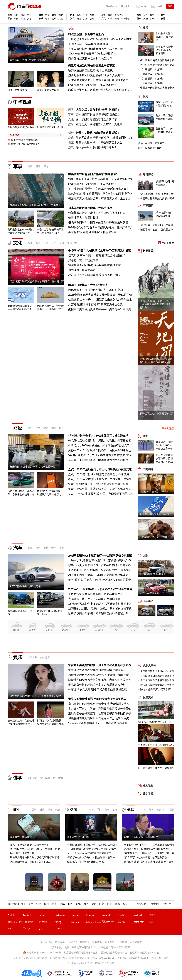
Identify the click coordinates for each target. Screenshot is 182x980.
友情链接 (122, 942)
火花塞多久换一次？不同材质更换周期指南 (94, 599)
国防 (71, 110)
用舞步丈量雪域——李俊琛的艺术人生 (99, 143)
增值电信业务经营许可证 (114, 953)
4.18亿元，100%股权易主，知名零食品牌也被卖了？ (100, 445)
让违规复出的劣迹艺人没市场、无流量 (99, 124)
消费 (47, 15)
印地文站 (157, 922)
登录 (170, 6)
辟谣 (71, 138)
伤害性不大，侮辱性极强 (83, 218)
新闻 (10, 15)
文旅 (62, 243)
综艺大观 (32, 657)
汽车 (72, 15)
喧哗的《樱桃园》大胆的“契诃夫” (89, 285)
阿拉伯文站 (141, 916)
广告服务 (60, 942)
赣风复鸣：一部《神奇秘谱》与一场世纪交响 (96, 290)
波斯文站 (47, 929)
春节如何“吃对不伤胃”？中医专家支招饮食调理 (149, 845)
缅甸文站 (110, 922)
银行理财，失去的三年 (22, 853)
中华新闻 (154, 904)
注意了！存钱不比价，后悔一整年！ (29, 845)
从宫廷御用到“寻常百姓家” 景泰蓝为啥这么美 (95, 304)
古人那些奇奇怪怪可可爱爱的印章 (96, 119)
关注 (140, 143)
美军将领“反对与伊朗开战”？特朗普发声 (92, 232)
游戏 (72, 19)
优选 (163, 19)
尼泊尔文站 (141, 922)
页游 (85, 19)
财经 (41, 15)
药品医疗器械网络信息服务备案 (81, 953)
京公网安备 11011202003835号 (42, 953)
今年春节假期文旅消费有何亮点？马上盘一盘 (96, 49)
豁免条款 (110, 942)
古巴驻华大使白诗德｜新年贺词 (157, 65)
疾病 (152, 19)
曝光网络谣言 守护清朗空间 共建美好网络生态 (104, 138)
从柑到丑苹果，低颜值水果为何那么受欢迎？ (148, 849)
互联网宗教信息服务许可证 (144, 953)
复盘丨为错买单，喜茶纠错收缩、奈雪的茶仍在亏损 (100, 489)
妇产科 (160, 810)
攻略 (92, 19)
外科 (151, 810)
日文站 (125, 916)
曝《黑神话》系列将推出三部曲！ (96, 147)
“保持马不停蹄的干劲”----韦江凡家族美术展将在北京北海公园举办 (155, 304)
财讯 (42, 810)
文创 (54, 243)
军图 (16, 19)
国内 (16, 15)
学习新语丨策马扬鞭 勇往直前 (90, 44)
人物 (146, 19)
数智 (152, 15)
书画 (38, 243)
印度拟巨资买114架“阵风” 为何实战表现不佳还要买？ (100, 90)
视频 (46, 548)
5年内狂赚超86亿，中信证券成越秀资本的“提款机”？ (100, 455)
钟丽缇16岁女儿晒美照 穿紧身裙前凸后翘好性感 (97, 690)
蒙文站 (125, 922)
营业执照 (57, 947)
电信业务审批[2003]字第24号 (80, 947)
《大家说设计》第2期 (152, 79)
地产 (46, 428)
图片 (92, 15)
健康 (139, 19)
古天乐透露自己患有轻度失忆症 (157, 680)
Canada (59, 929)
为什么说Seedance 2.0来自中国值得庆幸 (89, 853)
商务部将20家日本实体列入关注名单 (90, 59)
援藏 (71, 143)
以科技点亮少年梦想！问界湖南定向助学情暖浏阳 (98, 613)
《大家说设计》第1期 (152, 69)
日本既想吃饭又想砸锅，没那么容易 (90, 208)
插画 (117, 19)
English (11, 915)
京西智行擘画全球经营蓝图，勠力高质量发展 (96, 594)
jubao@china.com (139, 958)
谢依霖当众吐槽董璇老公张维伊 (157, 685)
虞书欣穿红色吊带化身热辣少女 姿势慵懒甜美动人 (99, 704)
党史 (29, 15)
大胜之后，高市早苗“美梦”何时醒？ (98, 110)
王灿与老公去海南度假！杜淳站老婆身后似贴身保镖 (100, 713)
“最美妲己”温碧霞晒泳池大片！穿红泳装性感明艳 (98, 723)
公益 (110, 15)
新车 (79, 15)
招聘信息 (85, 942)
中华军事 (167, 904)
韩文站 (157, 916)
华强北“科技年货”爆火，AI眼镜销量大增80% (91, 857)
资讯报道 (32, 778)
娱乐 (41, 19)
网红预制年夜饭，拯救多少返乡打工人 (31, 862)
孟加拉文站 (15, 929)
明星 (54, 19)
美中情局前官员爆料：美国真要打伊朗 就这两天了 (99, 189)
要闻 (71, 29)
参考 (29, 19)
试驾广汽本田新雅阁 (149, 593)
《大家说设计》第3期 (152, 74)
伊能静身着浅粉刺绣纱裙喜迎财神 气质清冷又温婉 (99, 718)
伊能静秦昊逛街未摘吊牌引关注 (157, 671)
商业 (17, 810)
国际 (23, 15)
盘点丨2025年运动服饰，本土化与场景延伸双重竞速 (100, 469)
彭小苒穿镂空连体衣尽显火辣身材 (156, 768)
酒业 (61, 15)
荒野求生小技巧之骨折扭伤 (24, 144)
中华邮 (144, 6)
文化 (104, 19)
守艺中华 (72, 243)
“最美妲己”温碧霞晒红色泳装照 (155, 722)
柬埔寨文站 (62, 922)
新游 (79, 19)
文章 (30, 548)
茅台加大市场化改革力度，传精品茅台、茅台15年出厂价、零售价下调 (164, 459)
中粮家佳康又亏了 (155, 143)
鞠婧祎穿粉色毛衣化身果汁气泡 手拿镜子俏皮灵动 (99, 675)
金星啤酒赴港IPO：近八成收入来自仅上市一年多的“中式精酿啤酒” (165, 445)
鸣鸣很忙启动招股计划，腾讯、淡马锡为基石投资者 (100, 441)
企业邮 (159, 6)
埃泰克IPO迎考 (153, 148)
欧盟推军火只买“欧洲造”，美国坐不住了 (92, 85)
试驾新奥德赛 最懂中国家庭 (153, 574)
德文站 (31, 916)
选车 (54, 548)
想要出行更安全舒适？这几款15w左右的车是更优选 (99, 565)
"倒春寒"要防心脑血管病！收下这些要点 (146, 857)
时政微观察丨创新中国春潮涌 (86, 34)
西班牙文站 (110, 916)
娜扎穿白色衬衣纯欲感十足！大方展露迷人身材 (97, 685)
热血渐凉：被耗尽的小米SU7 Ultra (86, 862)
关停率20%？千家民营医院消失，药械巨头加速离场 (100, 450)
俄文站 (94, 916)
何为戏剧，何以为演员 (82, 270)
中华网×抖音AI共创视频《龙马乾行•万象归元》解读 (100, 251)
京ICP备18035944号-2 (80, 963)
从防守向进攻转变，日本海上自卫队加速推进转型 (98, 80)
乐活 (50, 810)
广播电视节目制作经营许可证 (114, 947)
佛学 (163, 15)
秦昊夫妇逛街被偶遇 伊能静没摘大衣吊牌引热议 (97, 699)
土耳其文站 (31, 929)
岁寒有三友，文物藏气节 (83, 260)
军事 (10, 19)
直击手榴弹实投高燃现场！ (24, 140)
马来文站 (15, 922)
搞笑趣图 (45, 657)
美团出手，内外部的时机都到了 (164, 130)
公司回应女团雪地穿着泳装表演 (157, 676)
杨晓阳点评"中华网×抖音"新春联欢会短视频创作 (97, 255)
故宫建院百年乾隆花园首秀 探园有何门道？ (95, 275)
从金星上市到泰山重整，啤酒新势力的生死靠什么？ (100, 460)
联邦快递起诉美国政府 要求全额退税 (90, 70)
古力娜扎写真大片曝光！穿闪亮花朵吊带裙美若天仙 (100, 709)
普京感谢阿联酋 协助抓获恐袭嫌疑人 (98, 115)
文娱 (61, 19)
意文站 (47, 916)
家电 (107, 810)
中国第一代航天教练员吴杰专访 (157, 88)
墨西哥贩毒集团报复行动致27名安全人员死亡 (96, 75)
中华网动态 (136, 942)
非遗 (46, 243)
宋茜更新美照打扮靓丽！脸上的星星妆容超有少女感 (100, 665)
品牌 (34, 810)
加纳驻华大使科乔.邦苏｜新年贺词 (165, 37)
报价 (85, 15)
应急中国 (119, 15)
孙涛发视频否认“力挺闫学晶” (156, 689)
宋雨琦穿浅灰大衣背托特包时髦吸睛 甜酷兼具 (96, 670)
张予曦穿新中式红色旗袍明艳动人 (156, 745)
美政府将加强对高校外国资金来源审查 (91, 66)
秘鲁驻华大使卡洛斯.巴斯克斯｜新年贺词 (165, 50)
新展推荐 (148, 251)
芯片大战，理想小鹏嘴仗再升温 (164, 117)
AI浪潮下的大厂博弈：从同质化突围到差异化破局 (98, 575)
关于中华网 (46, 942)
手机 (99, 810)
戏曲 (110, 19)
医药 (62, 428)
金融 (38, 428)
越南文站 (31, 922)
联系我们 (72, 942)
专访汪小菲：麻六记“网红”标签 (164, 104)
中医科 (171, 810)
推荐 (140, 148)
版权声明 (97, 942)
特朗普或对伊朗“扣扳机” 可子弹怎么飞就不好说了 (98, 213)
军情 (23, 19)
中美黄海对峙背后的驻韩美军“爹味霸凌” (93, 174)
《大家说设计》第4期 (152, 83)
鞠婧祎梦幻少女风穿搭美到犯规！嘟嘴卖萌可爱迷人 (100, 680)
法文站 (78, 916)
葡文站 (62, 916)
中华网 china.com (24, 6)
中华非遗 (125, 19)
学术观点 (45, 778)
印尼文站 (94, 922)
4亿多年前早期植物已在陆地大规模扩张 (92, 54)
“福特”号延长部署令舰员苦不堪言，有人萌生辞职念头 (101, 179)
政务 (104, 15)
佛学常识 (58, 778)
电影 (47, 19)
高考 (146, 15)
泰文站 (78, 922)
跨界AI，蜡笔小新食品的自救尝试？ (98, 133)
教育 (139, 15)
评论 (46, 166)
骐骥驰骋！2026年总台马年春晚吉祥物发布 (94, 265)
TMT (54, 15)
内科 (143, 810)
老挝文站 (47, 922)
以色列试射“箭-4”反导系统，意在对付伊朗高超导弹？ (100, 194)
